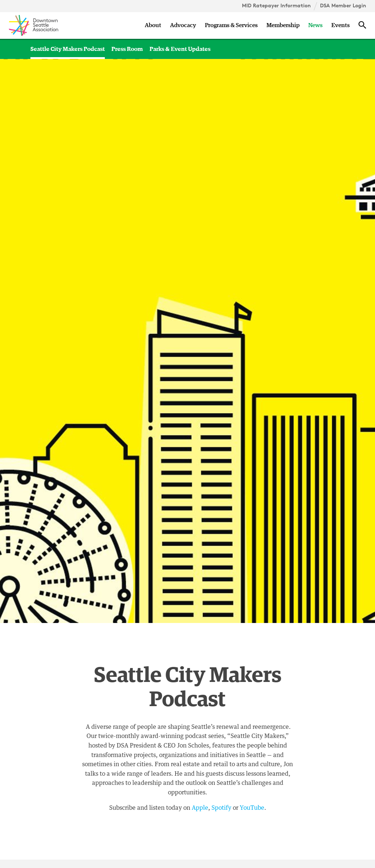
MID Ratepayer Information (276, 5)
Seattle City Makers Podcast (68, 49)
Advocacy (183, 25)
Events (341, 25)
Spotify (221, 808)
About (153, 25)
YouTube (252, 808)
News (315, 25)
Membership (283, 25)
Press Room (127, 49)
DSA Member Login (343, 5)
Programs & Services (231, 25)
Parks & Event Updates (180, 49)
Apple (200, 808)
